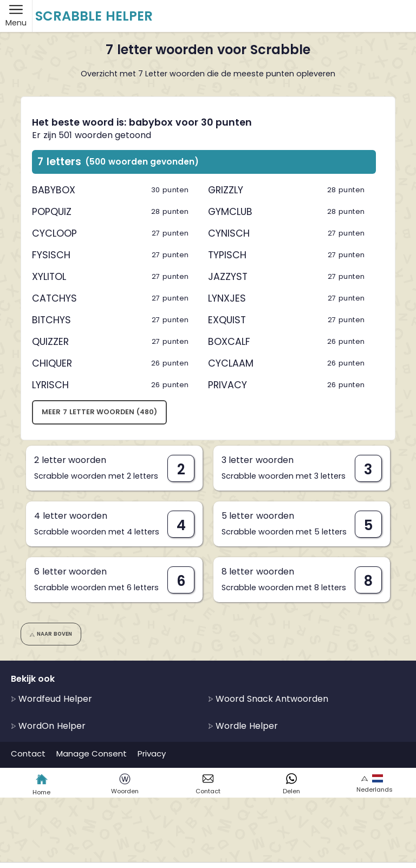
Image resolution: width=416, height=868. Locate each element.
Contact (28, 753)
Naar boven (51, 634)
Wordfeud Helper (51, 699)
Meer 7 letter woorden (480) (99, 412)
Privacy (152, 753)
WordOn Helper (48, 726)
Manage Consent (92, 753)
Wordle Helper (243, 726)
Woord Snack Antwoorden (268, 699)
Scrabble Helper (94, 16)
